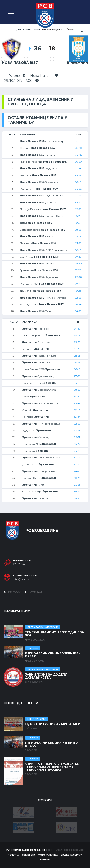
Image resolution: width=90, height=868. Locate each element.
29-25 (78, 230)
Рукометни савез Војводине (26, 850)
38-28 (77, 397)
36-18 (78, 182)
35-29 (78, 216)
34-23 (78, 311)
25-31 (77, 437)
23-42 (77, 403)
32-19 (77, 410)
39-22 (77, 492)
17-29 (78, 270)
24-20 (78, 264)
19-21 (78, 209)
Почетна (13, 855)
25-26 (77, 363)
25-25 (78, 196)
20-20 (78, 162)
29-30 (77, 342)
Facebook (12, 592)
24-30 (77, 498)
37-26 (77, 349)
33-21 (77, 431)
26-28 (78, 304)
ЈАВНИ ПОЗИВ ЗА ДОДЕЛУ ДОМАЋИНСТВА (46, 676)
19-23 (78, 291)
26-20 (78, 148)
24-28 (78, 189)
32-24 (77, 417)
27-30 (78, 257)
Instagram (33, 592)
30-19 (78, 250)
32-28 (78, 141)
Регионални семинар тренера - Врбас (53, 655)
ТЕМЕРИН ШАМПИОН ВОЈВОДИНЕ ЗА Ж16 (55, 634)
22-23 (77, 424)
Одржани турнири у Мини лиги (53, 724)
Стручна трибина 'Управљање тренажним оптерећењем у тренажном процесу (52, 767)
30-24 (78, 203)
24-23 (77, 451)
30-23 (77, 478)
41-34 (77, 464)
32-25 (78, 298)
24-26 (78, 155)
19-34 (78, 223)
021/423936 (19, 564)
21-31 (77, 356)
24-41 (77, 471)
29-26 (78, 277)
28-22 (77, 444)
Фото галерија (48, 855)
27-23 (78, 284)
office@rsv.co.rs (21, 579)
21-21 (78, 243)
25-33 (77, 485)
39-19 (77, 335)
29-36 (77, 390)
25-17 (78, 236)
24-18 (78, 168)
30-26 (78, 175)
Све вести (28, 855)
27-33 (77, 376)
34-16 (77, 383)
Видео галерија (72, 855)
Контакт (45, 859)
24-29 (77, 329)
